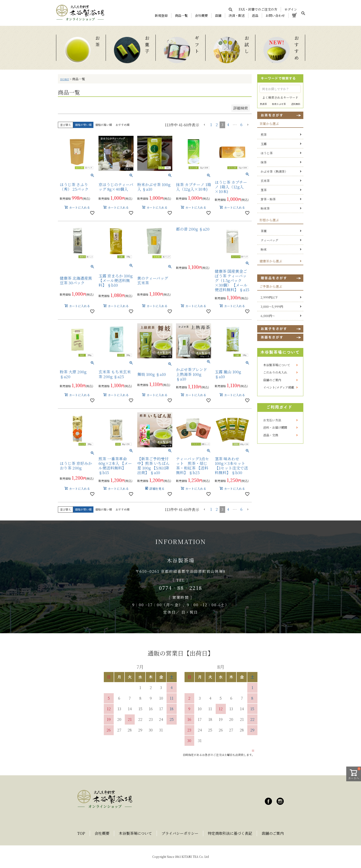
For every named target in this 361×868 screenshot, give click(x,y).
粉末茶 (265, 208)
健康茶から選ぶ (271, 261)
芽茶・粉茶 (268, 199)
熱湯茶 (263, 104)
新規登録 (161, 15)
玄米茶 (265, 181)
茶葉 (264, 231)
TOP (81, 833)
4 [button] (228, 125)
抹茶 (264, 162)
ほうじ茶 (267, 153)
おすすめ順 (122, 125)
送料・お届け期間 (275, 427)
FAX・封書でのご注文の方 (258, 9)
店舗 (218, 15)
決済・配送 (237, 15)
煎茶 (264, 135)
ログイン (291, 9)
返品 (255, 15)
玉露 (264, 144)
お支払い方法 (272, 420)
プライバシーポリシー (180, 833)
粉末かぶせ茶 (279, 104)
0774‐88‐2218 (180, 588)
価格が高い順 (104, 125)
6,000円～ (268, 316)
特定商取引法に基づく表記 (230, 833)
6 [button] (241, 125)
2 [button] (217, 125)
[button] (205, 125)
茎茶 (264, 190)
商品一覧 (181, 15)
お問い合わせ (275, 15)
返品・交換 (271, 435)
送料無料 (296, 104)
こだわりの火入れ (275, 372)
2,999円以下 (269, 297)
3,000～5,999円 (272, 307)
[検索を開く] (230, 9)
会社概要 (201, 15)
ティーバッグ (269, 240)
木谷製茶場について (277, 365)
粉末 (264, 249)
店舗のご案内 (272, 380)
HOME (65, 79)
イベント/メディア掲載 (279, 387)
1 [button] (211, 125)
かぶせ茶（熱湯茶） (274, 171)
